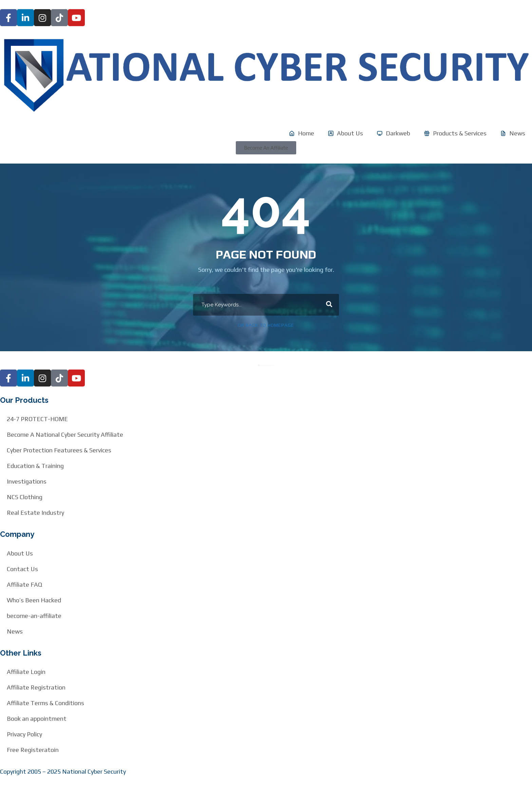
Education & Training (35, 466)
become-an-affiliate (34, 616)
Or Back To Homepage (266, 325)
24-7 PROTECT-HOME (37, 419)
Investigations (27, 481)
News (15, 631)
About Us (20, 553)
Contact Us (22, 569)
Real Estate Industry (35, 513)
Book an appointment (37, 719)
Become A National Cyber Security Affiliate (65, 435)
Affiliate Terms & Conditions (45, 703)
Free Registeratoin (33, 750)
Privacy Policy (24, 734)
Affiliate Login (26, 672)
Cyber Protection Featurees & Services (59, 450)
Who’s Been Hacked (34, 600)
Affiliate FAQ (24, 584)
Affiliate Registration (36, 687)
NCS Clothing (25, 497)
